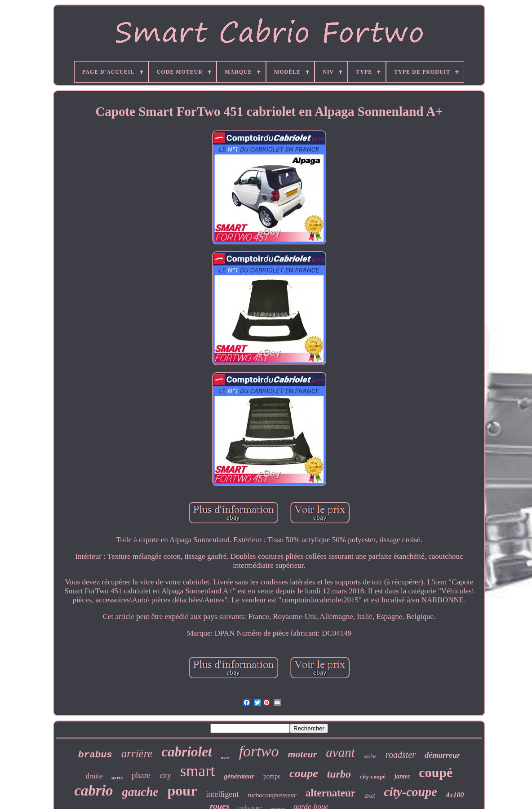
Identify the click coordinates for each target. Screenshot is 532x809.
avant (340, 752)
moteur (302, 754)
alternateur (330, 793)
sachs (370, 756)
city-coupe (410, 792)
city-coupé (373, 776)
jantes (402, 776)
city (165, 776)
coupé (436, 772)
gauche (140, 792)
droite (94, 776)
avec (226, 757)
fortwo (259, 751)
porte (117, 778)
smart (198, 771)
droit (370, 796)
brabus (95, 755)
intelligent (222, 794)
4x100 (455, 795)
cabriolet (187, 752)
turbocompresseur (272, 795)
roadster (401, 755)
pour (182, 791)
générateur (239, 776)
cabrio (93, 791)
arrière (137, 754)
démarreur (442, 755)
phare (141, 775)
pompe (272, 776)
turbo (339, 774)
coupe (304, 773)
